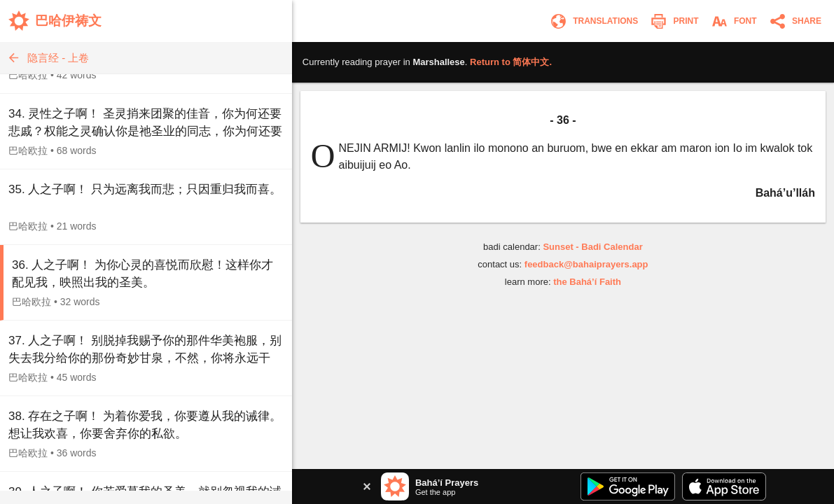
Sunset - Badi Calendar (592, 247)
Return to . (511, 62)
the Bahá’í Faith (587, 282)
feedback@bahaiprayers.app (586, 264)
